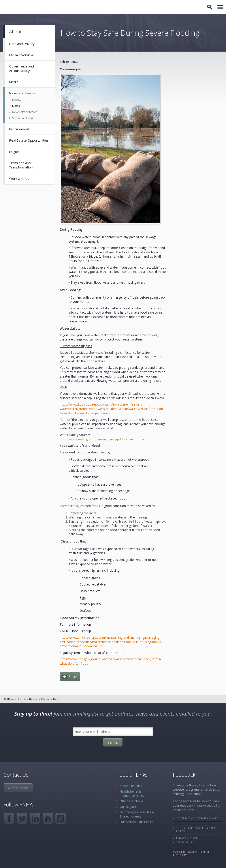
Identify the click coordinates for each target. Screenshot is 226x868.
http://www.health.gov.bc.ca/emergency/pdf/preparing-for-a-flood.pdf (109, 439)
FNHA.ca (9, 699)
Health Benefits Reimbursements (132, 793)
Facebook (9, 818)
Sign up (113, 742)
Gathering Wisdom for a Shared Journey (137, 814)
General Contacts (18, 788)
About (21, 699)
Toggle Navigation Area (220, 7)
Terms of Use (185, 842)
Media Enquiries (131, 786)
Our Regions (128, 807)
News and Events (39, 699)
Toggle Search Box (210, 7)
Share (73, 677)
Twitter (22, 818)
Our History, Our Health (136, 822)
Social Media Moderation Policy (198, 818)
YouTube (48, 818)
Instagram (61, 818)
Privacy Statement (188, 838)
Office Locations (131, 801)
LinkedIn (35, 818)
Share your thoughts (187, 785)
